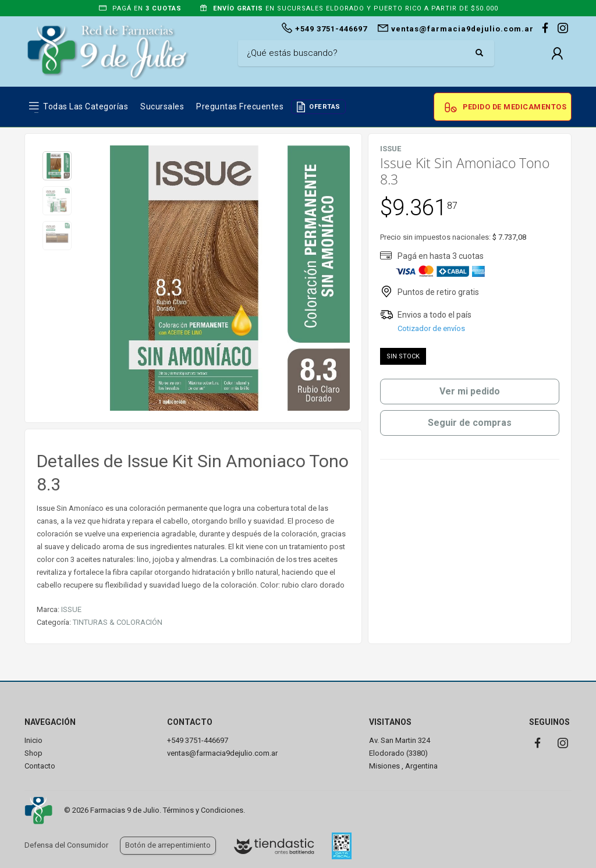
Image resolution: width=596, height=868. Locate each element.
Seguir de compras (470, 423)
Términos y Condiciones (203, 810)
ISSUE (71, 609)
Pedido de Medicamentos (515, 107)
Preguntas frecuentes (240, 106)
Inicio (33, 740)
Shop (33, 753)
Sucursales (162, 106)
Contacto (40, 766)
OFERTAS (325, 107)
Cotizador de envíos (431, 328)
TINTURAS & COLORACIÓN (118, 622)
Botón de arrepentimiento (168, 845)
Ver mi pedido (470, 391)
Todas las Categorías (86, 106)
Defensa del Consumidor (66, 845)
